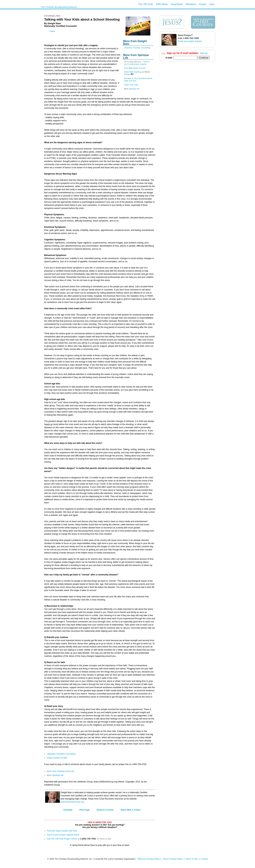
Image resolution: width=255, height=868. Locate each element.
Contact (204, 859)
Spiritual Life (134, 89)
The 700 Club (145, 4)
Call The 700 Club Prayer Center (62, 839)
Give (212, 4)
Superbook (177, 4)
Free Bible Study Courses (135, 68)
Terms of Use (192, 859)
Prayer (203, 4)
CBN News (162, 4)
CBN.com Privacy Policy (148, 859)
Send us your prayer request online (63, 835)
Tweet (52, 31)
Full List (204, 53)
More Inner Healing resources (61, 771)
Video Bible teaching (133, 72)
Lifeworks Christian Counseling (137, 48)
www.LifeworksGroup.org (72, 802)
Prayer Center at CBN (57, 758)
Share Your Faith (131, 85)
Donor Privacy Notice (173, 859)
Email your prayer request (190, 41)
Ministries (191, 4)
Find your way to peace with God (62, 831)
